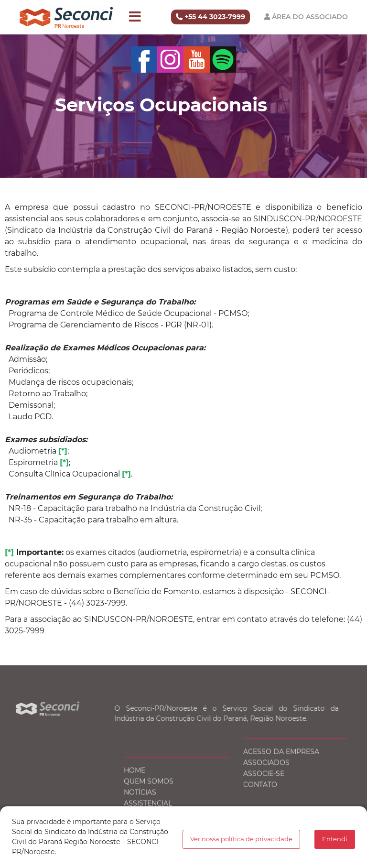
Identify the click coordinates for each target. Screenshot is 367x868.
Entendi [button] (335, 839)
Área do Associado (310, 17)
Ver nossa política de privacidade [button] (241, 839)
